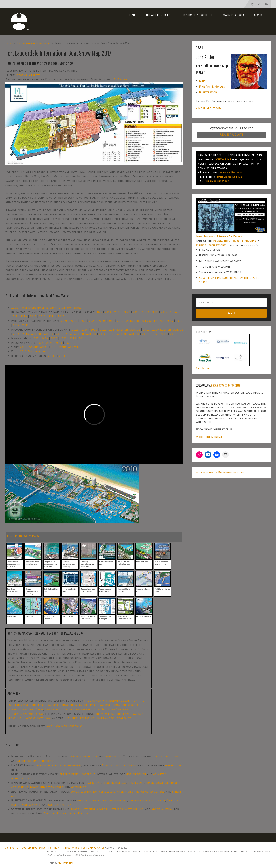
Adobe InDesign (162, 809)
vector (82, 800)
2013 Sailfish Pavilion (124, 334)
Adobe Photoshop (83, 809)
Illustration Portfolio (197, 15)
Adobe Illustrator (110, 809)
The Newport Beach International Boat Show (77, 709)
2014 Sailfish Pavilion (81, 334)
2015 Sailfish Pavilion (38, 334)
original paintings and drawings (58, 765)
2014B (63, 356)
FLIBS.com (120, 79)
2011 (52, 316)
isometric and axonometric (108, 800)
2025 (99, 312)
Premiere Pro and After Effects (66, 813)
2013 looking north (34, 347)
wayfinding (79, 787)
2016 (173, 312)
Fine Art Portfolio (158, 15)
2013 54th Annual (33, 351)
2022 (127, 312)
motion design (136, 774)
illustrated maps (166, 756)
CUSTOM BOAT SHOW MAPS (23, 536)
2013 (33, 316)
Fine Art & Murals (212, 87)
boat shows (93, 783)
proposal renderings (149, 792)
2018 (155, 312)
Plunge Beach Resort (211, 245)
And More (203, 368)
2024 (108, 312)
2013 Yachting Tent (65, 347)
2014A (52, 356)
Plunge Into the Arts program (235, 241)
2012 (42, 316)
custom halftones (61, 805)
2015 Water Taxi (153, 321)
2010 (61, 316)
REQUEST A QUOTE (231, 135)
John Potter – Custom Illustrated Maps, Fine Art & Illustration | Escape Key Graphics (55, 848)
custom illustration (83, 756)
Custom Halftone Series (119, 765)
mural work (173, 765)
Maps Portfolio (234, 15)
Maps (203, 81)
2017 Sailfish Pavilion (125, 330)
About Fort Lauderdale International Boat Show (46, 308)
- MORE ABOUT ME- (208, 108)
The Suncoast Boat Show (34, 718)
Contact (260, 15)
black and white (154, 800)
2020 (136, 312)
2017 (164, 312)
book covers (113, 756)
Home (132, 15)
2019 (145, 312)
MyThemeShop (66, 863)
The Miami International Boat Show (95, 705)
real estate (136, 783)
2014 (24, 316)
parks (59, 787)
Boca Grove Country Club (226, 385)
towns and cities (42, 787)
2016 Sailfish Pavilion (168, 330)
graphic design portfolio (77, 774)
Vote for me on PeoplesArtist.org (220, 472)
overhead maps (30, 805)
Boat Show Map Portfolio (64, 726)
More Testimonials (209, 437)
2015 (14, 316)
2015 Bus (133, 321)
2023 (118, 312)
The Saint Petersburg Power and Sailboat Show (98, 718)
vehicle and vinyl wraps (116, 792)
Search (231, 313)
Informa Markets (28, 75)
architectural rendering (35, 761)
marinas (121, 783)
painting (135, 800)
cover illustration (84, 792)
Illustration (208, 92)
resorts (108, 783)
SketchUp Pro (134, 809)
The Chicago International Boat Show (111, 701)
